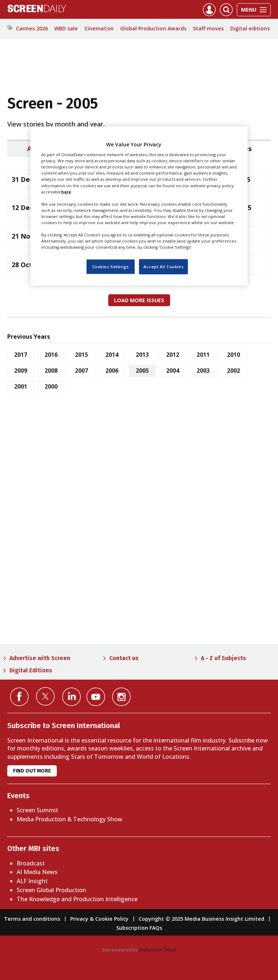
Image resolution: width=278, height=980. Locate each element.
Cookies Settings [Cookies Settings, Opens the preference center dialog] (111, 267)
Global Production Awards (153, 28)
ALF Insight (32, 881)
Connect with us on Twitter (45, 696)
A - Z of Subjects (224, 658)
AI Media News (37, 872)
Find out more (32, 771)
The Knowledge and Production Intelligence (77, 899)
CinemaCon (99, 28)
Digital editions (250, 28)
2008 (51, 371)
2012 (173, 355)
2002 (233, 371)
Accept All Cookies (163, 267)
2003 (203, 371)
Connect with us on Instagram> (121, 697)
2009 (21, 371)
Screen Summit (37, 810)
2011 (203, 355)
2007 (81, 371)
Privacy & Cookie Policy (99, 919)
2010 (233, 355)
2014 (112, 355)
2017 (21, 355)
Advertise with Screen (40, 658)
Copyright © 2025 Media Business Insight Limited (201, 919)
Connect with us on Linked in (71, 697)
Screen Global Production (51, 890)
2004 (173, 371)
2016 (51, 355)
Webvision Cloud (157, 950)
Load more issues (139, 300)
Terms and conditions (32, 919)
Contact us (124, 658)
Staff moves (208, 28)
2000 (51, 386)
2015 (81, 355)
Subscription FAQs (139, 928)
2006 (112, 371)
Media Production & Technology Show (69, 819)
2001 (21, 386)
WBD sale (66, 28)
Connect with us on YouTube (96, 697)
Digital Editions (31, 670)
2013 (142, 355)
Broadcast (31, 863)
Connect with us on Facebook (19, 697)
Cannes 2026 (32, 28)
